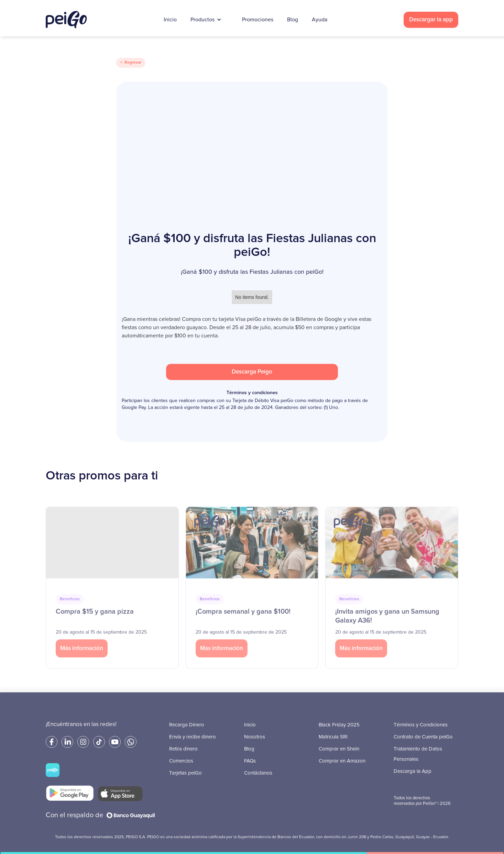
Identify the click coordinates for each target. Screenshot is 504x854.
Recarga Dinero (187, 725)
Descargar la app (431, 20)
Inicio (170, 20)
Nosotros (255, 737)
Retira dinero (183, 749)
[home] (66, 20)
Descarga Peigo (252, 372)
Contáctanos (258, 773)
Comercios (181, 761)
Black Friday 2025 (339, 725)
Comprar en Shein (339, 749)
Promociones (258, 20)
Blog (293, 20)
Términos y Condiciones (421, 725)
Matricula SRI (333, 737)
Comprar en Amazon (342, 761)
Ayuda (320, 20)
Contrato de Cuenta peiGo (423, 737)
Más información (82, 660)
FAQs (250, 761)
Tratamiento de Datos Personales (418, 754)
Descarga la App (413, 771)
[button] (209, 20)
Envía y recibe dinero (193, 737)
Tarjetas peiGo (185, 773)
